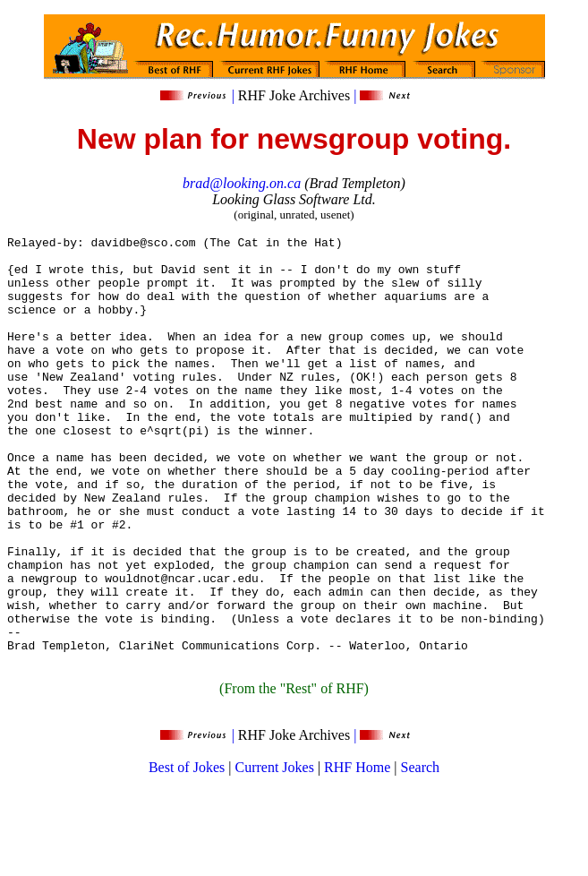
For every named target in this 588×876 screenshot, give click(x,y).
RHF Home (357, 853)
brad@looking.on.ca (242, 183)
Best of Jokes (187, 853)
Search (421, 853)
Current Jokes (274, 853)
